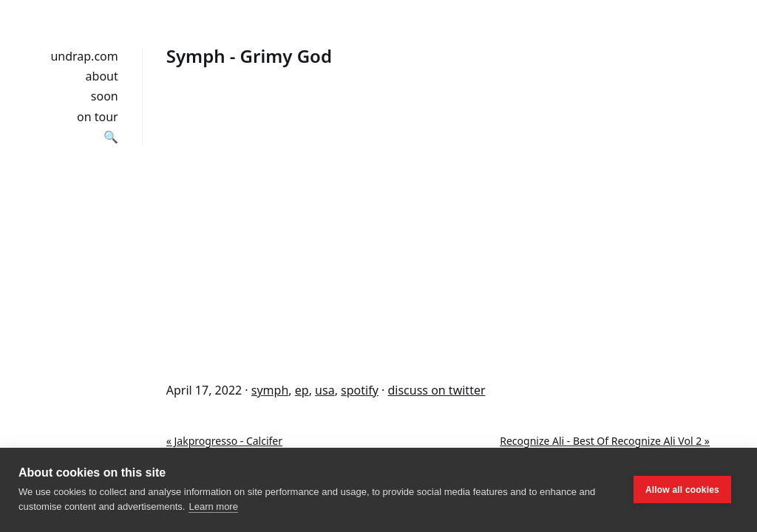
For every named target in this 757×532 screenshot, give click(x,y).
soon (105, 96)
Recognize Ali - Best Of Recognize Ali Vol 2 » (605, 441)
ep (302, 390)
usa (325, 390)
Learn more (213, 507)
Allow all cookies (682, 490)
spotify (360, 390)
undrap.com (84, 56)
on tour (98, 117)
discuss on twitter (436, 390)
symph (270, 390)
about (102, 76)
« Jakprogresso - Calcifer (224, 441)
